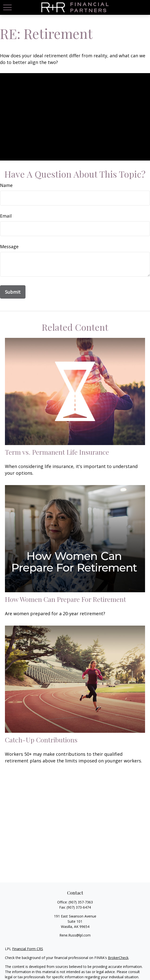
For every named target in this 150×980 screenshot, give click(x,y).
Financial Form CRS (28, 949)
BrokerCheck (118, 958)
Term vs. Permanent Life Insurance (57, 452)
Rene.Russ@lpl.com (75, 935)
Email (6, 216)
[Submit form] (13, 292)
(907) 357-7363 (81, 902)
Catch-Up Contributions (41, 740)
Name (6, 185)
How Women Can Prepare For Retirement (65, 599)
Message (9, 246)
